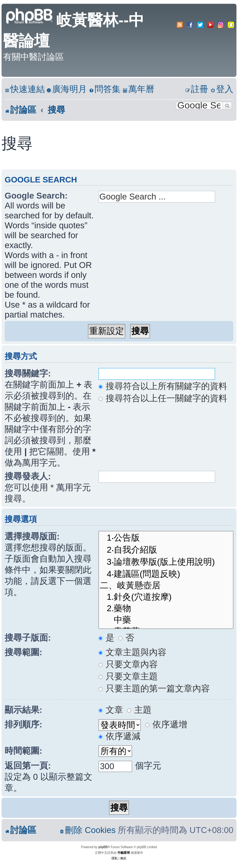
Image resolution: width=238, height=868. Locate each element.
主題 (139, 710)
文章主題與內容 (133, 652)
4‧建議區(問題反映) (166, 574)
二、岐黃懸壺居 (166, 586)
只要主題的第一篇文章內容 (154, 688)
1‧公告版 (166, 538)
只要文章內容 (128, 664)
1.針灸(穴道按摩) (166, 597)
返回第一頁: (28, 766)
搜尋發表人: (28, 476)
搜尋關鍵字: (28, 373)
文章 (111, 710)
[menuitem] (67, 89)
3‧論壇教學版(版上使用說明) (166, 562)
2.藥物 (166, 609)
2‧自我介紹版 (166, 550)
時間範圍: (23, 751)
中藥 (166, 620)
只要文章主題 (128, 676)
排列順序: (23, 724)
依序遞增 (166, 724)
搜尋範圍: (23, 652)
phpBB (103, 847)
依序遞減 (120, 736)
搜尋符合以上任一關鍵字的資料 (163, 398)
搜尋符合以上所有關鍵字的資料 (163, 386)
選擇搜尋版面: (32, 536)
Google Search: (36, 196)
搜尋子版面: (28, 638)
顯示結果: (23, 710)
